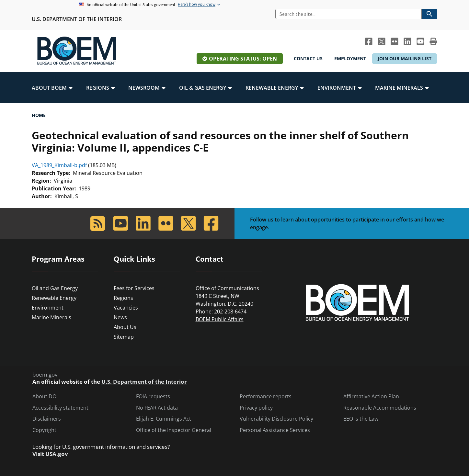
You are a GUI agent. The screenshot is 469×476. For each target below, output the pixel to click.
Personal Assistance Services (275, 430)
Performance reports (266, 397)
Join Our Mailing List (405, 58)
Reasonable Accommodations (380, 408)
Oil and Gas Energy (55, 288)
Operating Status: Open (243, 59)
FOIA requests (153, 397)
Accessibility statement (60, 408)
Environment (48, 308)
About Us (125, 327)
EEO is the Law (361, 419)
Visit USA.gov (50, 454)
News (120, 317)
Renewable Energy (54, 298)
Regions (123, 298)
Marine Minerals (51, 317)
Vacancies (126, 308)
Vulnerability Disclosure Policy (276, 419)
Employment (350, 58)
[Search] (349, 14)
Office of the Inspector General (174, 430)
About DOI (45, 397)
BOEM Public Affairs (220, 319)
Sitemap (124, 337)
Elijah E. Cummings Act (164, 419)
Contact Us (308, 58)
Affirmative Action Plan (371, 397)
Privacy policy (256, 408)
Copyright (44, 430)
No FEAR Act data (157, 408)
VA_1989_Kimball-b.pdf (59, 165)
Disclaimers (47, 419)
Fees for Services (134, 288)
